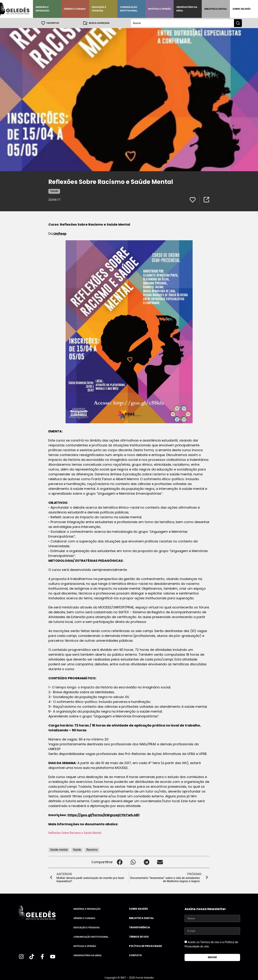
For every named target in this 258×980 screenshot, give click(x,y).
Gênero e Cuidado (75, 9)
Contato (135, 955)
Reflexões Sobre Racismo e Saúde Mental (75, 833)
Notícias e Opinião (160, 9)
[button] (120, 862)
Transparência (139, 927)
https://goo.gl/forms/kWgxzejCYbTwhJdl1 (103, 815)
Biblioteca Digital (216, 9)
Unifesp (60, 233)
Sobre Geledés (242, 9)
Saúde (54, 191)
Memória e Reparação (42, 9)
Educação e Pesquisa (99, 9)
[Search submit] (238, 23)
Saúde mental (59, 849)
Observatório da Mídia (187, 9)
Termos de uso (139, 937)
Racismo (92, 849)
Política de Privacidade (145, 946)
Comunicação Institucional (129, 9)
